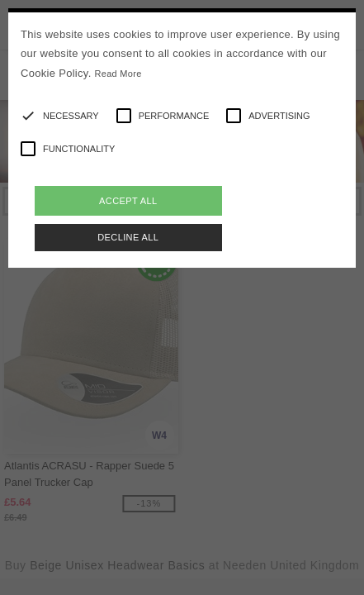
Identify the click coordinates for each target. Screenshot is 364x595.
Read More (118, 74)
